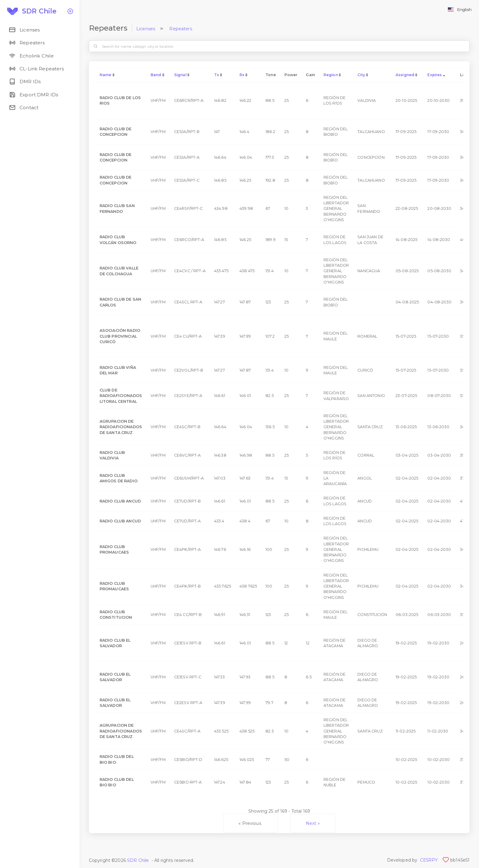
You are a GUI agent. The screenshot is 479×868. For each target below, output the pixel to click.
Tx (217, 75)
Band (156, 75)
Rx (242, 75)
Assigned (405, 75)
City (361, 75)
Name (106, 75)
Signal (180, 75)
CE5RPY (429, 860)
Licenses (146, 29)
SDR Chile (138, 860)
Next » (313, 823)
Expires (435, 75)
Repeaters (181, 29)
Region (331, 75)
